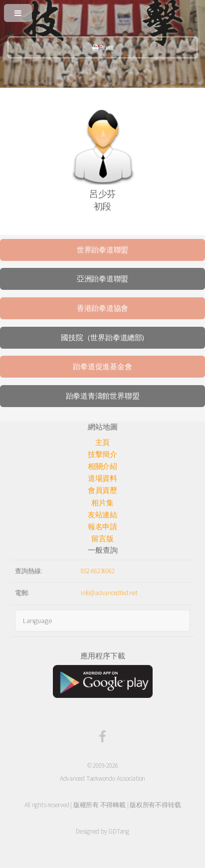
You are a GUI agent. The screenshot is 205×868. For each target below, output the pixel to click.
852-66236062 (98, 571)
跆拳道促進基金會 (102, 367)
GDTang (119, 831)
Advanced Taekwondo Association (102, 778)
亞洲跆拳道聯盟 (102, 279)
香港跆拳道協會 (102, 308)
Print (103, 47)
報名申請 (102, 527)
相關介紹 (102, 466)
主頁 (103, 442)
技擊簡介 (102, 454)
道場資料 (102, 478)
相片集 (102, 503)
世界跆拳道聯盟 (102, 250)
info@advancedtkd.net (109, 593)
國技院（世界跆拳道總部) (102, 338)
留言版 (102, 539)
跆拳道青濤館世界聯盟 (103, 396)
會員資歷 (102, 490)
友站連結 (102, 515)
